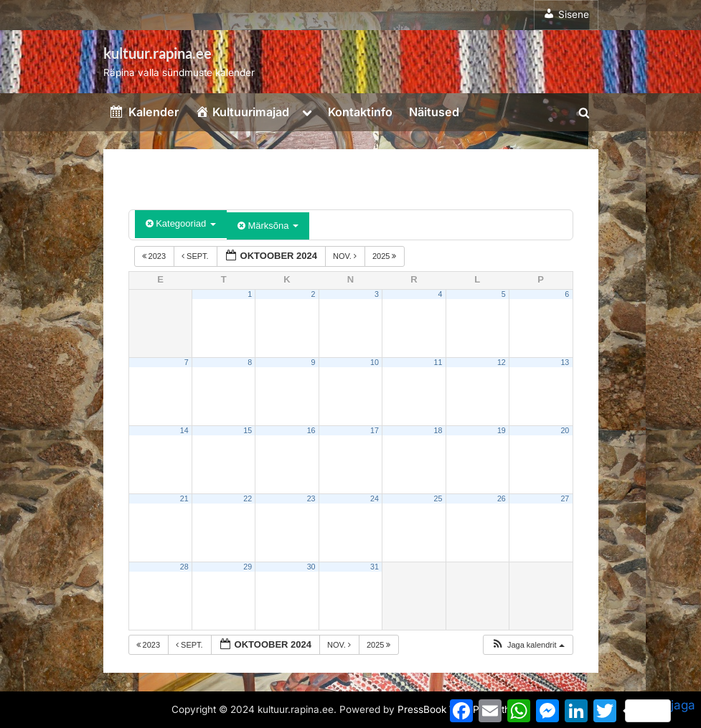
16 (311, 430)
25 (438, 498)
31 (375, 567)
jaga (660, 710)
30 (311, 567)
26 (502, 498)
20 (565, 430)
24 (375, 498)
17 (375, 430)
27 (565, 498)
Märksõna (268, 226)
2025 (386, 256)
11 (438, 362)
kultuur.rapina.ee (157, 53)
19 (502, 430)
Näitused (434, 112)
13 (565, 362)
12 (502, 362)
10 (375, 362)
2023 (155, 256)
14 (184, 430)
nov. (346, 256)
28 (184, 567)
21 (184, 498)
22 (248, 498)
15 (248, 430)
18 (438, 430)
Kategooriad (181, 223)
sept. (196, 256)
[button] (528, 645)
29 (248, 567)
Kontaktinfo (360, 112)
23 (311, 498)
